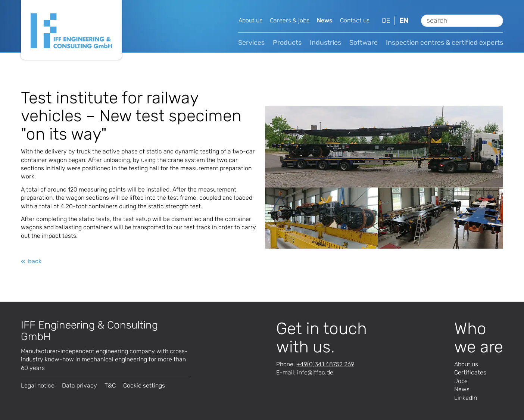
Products (287, 43)
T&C (110, 385)
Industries (325, 43)
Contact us (355, 20)
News (325, 20)
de (386, 21)
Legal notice (38, 385)
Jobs (461, 381)
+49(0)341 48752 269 (325, 364)
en (404, 21)
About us (250, 20)
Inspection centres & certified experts (445, 43)
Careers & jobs (290, 20)
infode (315, 372)
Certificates (470, 372)
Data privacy (79, 385)
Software (364, 43)
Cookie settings (144, 385)
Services (251, 43)
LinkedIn (466, 398)
